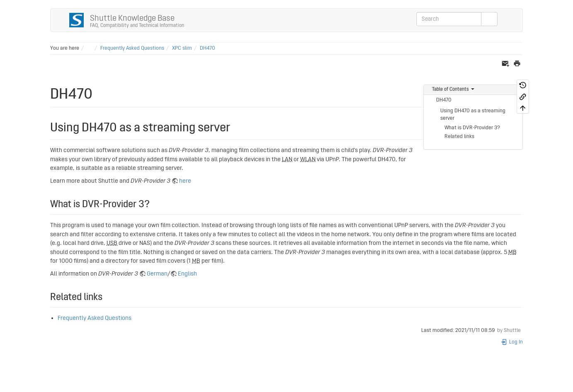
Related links (459, 137)
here (185, 181)
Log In (512, 342)
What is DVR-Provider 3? (472, 128)
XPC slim (182, 48)
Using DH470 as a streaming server (473, 115)
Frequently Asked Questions (132, 48)
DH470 (208, 48)
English (187, 274)
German (157, 274)
